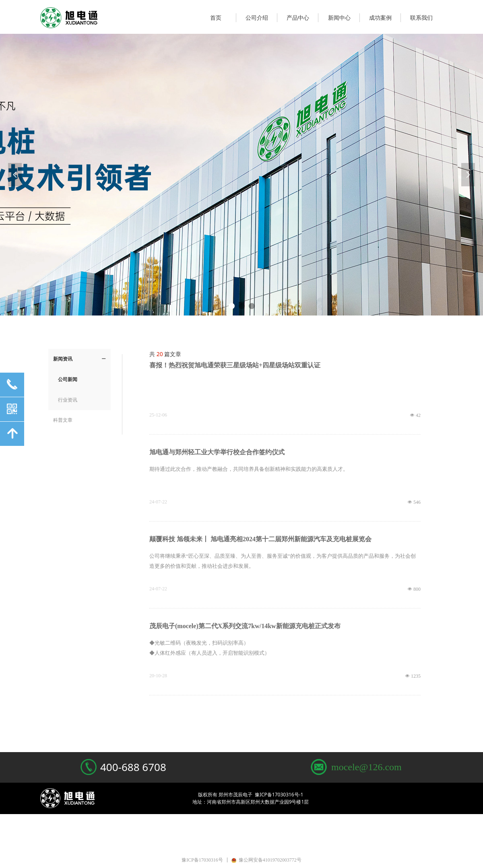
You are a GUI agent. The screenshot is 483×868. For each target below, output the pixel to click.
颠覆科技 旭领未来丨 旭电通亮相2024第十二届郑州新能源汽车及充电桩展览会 (260, 539)
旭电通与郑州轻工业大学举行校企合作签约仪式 (217, 452)
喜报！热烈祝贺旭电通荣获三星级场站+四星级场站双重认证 (235, 365)
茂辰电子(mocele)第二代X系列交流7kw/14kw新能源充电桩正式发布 (245, 626)
